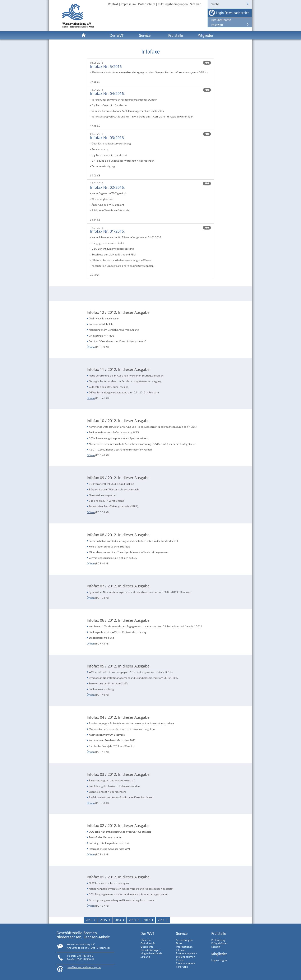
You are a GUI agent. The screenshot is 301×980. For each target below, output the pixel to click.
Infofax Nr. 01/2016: (107, 231)
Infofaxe (181, 950)
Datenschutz (147, 4)
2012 (147, 920)
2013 (132, 920)
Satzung (145, 957)
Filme (179, 943)
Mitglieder (219, 954)
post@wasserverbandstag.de (84, 967)
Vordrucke (182, 967)
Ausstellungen (184, 940)
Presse (180, 960)
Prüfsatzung (218, 940)
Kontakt (113, 4)
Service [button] (145, 35)
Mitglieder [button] (205, 35)
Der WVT (147, 933)
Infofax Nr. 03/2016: (107, 138)
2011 (161, 920)
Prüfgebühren (219, 943)
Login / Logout (219, 960)
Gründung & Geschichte (148, 945)
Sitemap (196, 4)
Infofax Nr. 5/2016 (106, 66)
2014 (118, 920)
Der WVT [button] (117, 35)
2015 (103, 920)
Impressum (128, 4)
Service (182, 933)
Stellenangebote (186, 963)
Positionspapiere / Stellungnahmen (186, 955)
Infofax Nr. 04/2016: (107, 93)
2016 (89, 920)
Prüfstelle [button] (176, 35)
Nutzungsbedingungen (173, 4)
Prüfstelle (219, 933)
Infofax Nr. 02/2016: (107, 187)
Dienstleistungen (150, 950)
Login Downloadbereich (233, 13)
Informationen (184, 947)
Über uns (146, 940)
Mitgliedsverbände (151, 953)
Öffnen (91, 347)
